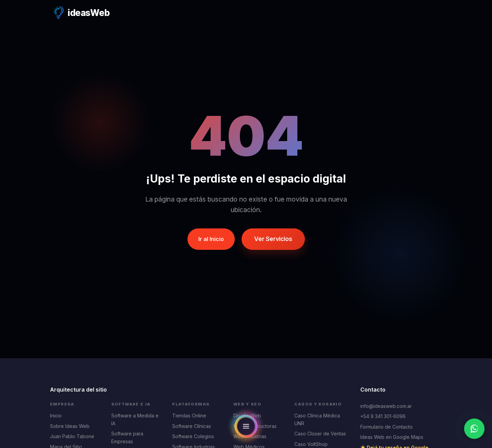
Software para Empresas (127, 437)
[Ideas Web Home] (80, 13)
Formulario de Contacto (387, 427)
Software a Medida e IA (135, 419)
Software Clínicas (192, 426)
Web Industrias (250, 436)
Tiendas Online (189, 416)
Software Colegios (193, 436)
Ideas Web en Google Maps (392, 437)
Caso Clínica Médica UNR (317, 419)
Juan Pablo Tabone (72, 436)
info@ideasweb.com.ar (386, 406)
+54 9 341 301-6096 (383, 416)
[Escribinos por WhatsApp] (474, 429)
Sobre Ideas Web (70, 426)
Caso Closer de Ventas (320, 434)
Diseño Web (247, 416)
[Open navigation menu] (246, 426)
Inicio (56, 416)
